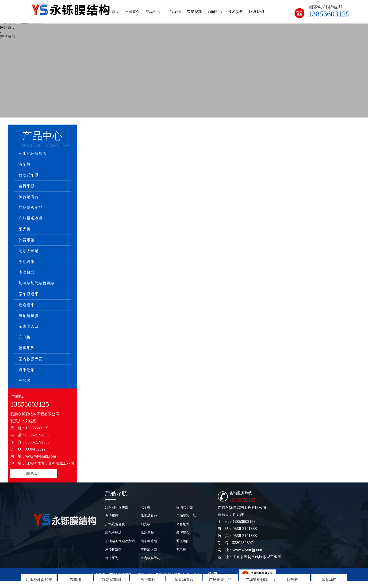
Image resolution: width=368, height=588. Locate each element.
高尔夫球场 (29, 251)
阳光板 (293, 580)
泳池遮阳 (27, 262)
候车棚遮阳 (29, 294)
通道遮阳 (27, 305)
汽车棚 (75, 580)
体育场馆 (329, 580)
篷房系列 (27, 348)
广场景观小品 (220, 580)
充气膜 (25, 381)
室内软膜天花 (31, 359)
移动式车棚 (111, 580)
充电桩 (25, 337)
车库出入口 (29, 327)
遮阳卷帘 (27, 370)
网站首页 (8, 28)
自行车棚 (148, 580)
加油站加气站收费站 (36, 283)
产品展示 (8, 37)
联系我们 (34, 473)
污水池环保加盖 (39, 580)
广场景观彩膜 (257, 580)
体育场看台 (184, 580)
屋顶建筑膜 (29, 316)
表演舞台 (27, 272)
